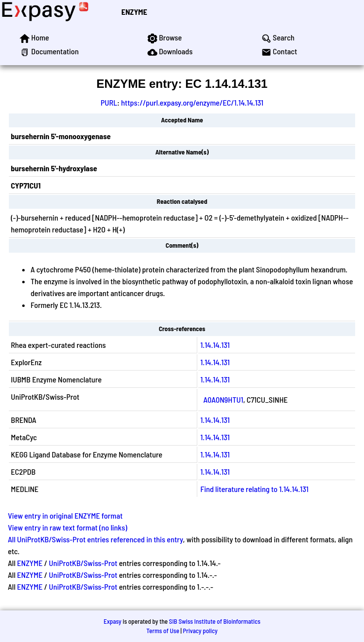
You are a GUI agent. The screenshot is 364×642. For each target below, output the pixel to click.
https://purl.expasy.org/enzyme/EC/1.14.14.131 (192, 102)
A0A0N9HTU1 (223, 399)
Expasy (112, 621)
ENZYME (134, 12)
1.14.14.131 (215, 345)
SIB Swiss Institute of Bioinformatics (215, 621)
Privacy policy (200, 631)
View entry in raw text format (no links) (68, 527)
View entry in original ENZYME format (65, 515)
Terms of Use (163, 631)
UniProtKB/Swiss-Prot (83, 563)
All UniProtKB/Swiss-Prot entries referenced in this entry (95, 539)
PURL (109, 102)
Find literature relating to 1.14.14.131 (254, 489)
